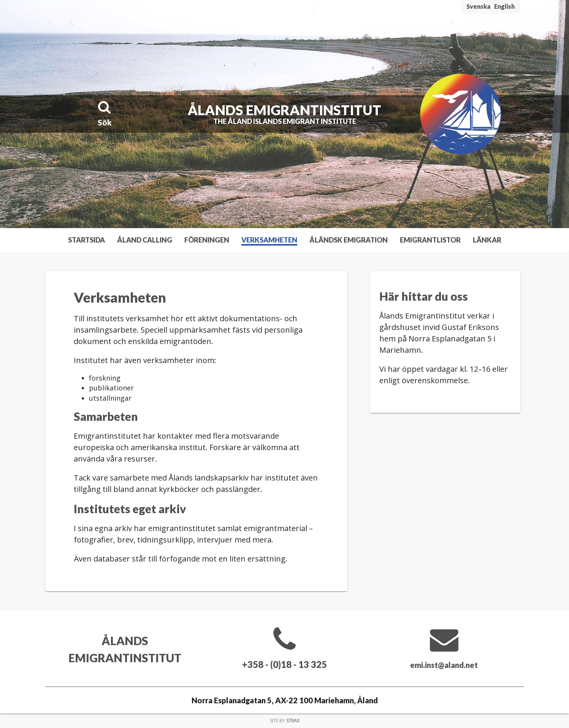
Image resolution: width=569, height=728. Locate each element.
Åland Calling (145, 240)
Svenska (478, 6)
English (504, 6)
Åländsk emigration (349, 240)
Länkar (487, 240)
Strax (293, 721)
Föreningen (207, 240)
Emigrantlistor (430, 240)
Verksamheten (269, 240)
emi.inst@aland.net (444, 664)
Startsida (86, 240)
